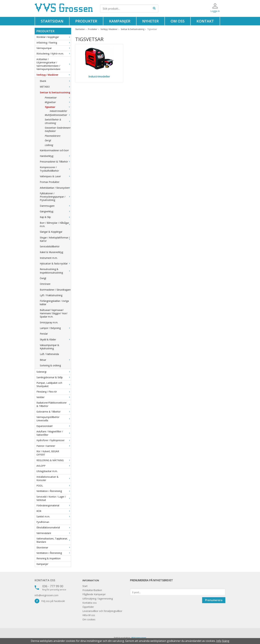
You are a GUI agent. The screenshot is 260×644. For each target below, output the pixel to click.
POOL (54, 486)
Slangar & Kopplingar (51, 232)
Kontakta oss (45, 580)
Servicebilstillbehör (50, 246)
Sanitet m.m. (54, 517)
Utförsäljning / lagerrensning (98, 599)
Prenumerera (214, 600)
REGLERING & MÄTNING (54, 460)
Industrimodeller (58, 111)
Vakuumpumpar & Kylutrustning (49, 347)
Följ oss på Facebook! (50, 601)
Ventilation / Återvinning (54, 491)
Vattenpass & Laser (55, 176)
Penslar (44, 334)
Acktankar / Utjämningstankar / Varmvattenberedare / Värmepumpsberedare (54, 64)
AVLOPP (54, 466)
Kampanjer (120, 21)
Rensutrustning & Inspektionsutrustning (55, 271)
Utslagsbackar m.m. (47, 471)
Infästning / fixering (54, 43)
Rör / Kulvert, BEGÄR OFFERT (48, 453)
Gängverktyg (55, 211)
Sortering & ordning (50, 365)
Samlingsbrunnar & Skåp (54, 377)
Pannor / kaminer (54, 446)
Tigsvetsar (58, 107)
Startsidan (52, 21)
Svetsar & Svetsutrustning (55, 92)
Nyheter (150, 21)
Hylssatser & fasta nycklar (55, 264)
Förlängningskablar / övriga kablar (54, 303)
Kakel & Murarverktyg (51, 252)
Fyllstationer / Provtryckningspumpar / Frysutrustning (55, 197)
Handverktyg (55, 156)
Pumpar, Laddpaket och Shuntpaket (54, 384)
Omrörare (45, 284)
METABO (55, 87)
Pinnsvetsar (58, 98)
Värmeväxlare (54, 533)
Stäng (226, 641)
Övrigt (48, 140)
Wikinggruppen (139, 638)
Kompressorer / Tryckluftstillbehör (55, 169)
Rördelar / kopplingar (54, 37)
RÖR (54, 511)
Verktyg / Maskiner (54, 75)
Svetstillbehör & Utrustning (58, 121)
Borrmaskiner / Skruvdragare (55, 290)
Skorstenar (54, 547)
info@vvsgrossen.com (47, 595)
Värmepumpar (54, 48)
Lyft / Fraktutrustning (51, 295)
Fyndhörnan (43, 522)
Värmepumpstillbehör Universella (54, 419)
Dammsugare (55, 206)
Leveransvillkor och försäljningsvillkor (102, 611)
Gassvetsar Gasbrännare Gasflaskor (58, 129)
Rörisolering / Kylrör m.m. (54, 54)
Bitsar (55, 360)
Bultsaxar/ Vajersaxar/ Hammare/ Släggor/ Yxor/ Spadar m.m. (54, 313)
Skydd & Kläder (55, 339)
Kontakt (205, 21)
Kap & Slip (55, 217)
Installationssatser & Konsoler (54, 478)
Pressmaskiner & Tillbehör (55, 162)
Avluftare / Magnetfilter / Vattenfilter (54, 433)
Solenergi (54, 372)
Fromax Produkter (50, 182)
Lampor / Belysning (55, 328)
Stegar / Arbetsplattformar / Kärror (55, 239)
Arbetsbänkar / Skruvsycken (55, 188)
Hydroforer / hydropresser (54, 440)
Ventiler (54, 397)
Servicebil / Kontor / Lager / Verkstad (54, 498)
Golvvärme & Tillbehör (54, 412)
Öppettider (88, 607)
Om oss (178, 21)
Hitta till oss (89, 615)
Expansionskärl (54, 426)
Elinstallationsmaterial (54, 527)
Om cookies (89, 619)
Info (219, 641)
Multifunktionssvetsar (58, 115)
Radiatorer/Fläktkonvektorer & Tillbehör (54, 404)
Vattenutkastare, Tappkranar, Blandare (54, 540)
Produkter (86, 21)
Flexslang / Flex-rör (54, 392)
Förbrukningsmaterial (54, 505)
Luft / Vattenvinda (49, 354)
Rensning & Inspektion (49, 558)
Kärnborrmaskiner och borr (54, 150)
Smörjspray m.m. (49, 322)
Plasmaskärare (53, 136)
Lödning (49, 145)
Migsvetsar (58, 102)
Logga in (215, 11)
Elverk (55, 81)
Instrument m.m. (49, 258)
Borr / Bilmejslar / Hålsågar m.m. (55, 224)
